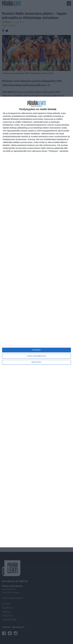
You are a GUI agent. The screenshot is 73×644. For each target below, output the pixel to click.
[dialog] (36, 322)
